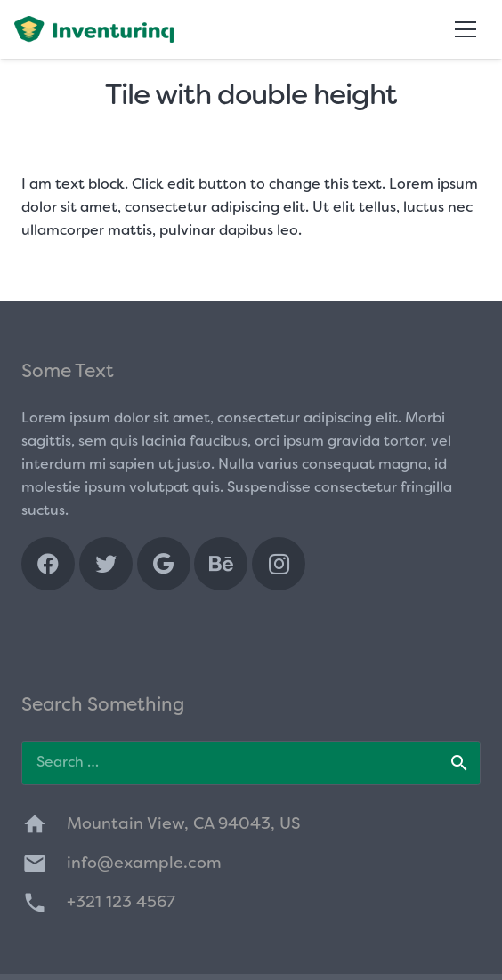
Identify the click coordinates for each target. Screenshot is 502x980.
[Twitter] (106, 564)
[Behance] (221, 564)
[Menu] (466, 29)
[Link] (94, 29)
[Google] (164, 564)
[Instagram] (279, 564)
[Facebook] (48, 564)
